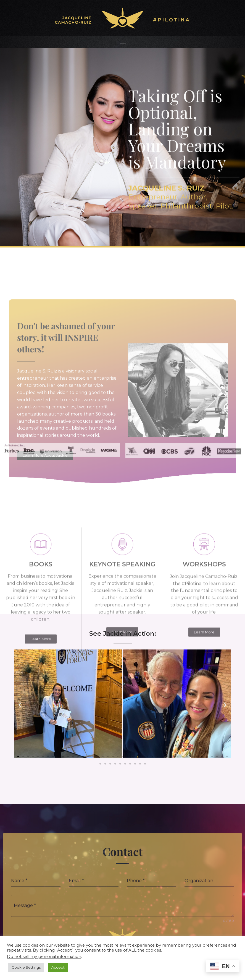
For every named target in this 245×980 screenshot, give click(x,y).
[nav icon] (123, 42)
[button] (20, 705)
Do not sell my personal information (44, 957)
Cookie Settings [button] (26, 967)
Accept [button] (58, 967)
